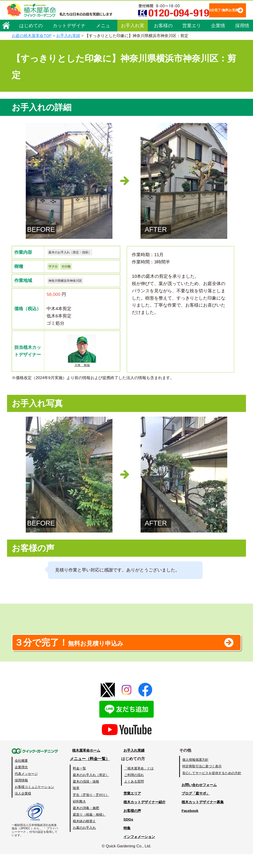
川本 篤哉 (82, 355)
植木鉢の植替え (84, 835)
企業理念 (21, 781)
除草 (76, 802)
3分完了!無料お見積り (106, 24)
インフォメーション (138, 851)
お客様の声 (163, 40)
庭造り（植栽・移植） (89, 828)
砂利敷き (79, 815)
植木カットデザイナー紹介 (144, 816)
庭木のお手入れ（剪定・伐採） (76, 253)
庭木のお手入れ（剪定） (91, 789)
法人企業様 (23, 807)
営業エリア (192, 40)
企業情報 (218, 40)
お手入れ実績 (133, 40)
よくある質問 (133, 796)
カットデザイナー (69, 40)
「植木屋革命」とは (138, 782)
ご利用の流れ (133, 789)
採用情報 (242, 40)
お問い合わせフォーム (199, 799)
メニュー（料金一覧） (89, 773)
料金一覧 (79, 782)
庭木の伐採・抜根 (86, 796)
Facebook (188, 825)
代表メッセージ (26, 788)
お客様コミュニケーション (34, 801)
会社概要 (21, 774)
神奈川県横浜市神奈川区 (70, 284)
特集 (124, 842)
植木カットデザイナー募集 (203, 816)
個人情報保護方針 (195, 774)
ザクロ (54, 268)
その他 (70, 268)
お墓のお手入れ (84, 841)
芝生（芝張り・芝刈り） (91, 809)
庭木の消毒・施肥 (86, 822)
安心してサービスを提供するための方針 (212, 787)
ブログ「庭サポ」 (195, 807)
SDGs (126, 833)
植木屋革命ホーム (86, 764)
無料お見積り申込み (111, 654)
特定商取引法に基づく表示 (202, 780)
